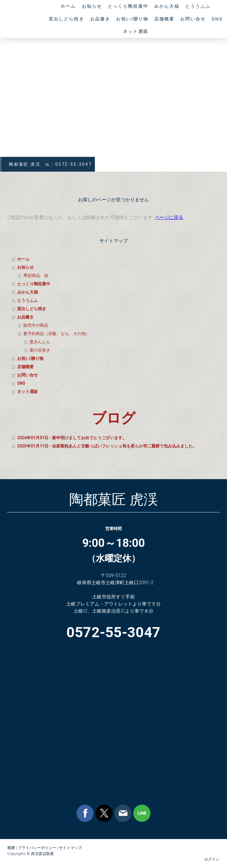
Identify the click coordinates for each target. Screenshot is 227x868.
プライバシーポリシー (37, 848)
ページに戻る (169, 217)
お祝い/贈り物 (132, 19)
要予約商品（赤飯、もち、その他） (56, 334)
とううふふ (198, 6)
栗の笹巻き (40, 350)
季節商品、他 (36, 276)
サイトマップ (70, 848)
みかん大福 (167, 6)
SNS (217, 19)
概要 (11, 848)
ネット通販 (136, 31)
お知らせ (92, 6)
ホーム (68, 6)
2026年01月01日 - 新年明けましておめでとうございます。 (72, 438)
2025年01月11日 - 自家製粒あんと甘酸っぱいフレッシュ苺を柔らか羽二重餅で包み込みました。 (107, 446)
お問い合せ (193, 19)
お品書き (100, 19)
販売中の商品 (36, 325)
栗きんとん (40, 342)
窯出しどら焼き (67, 19)
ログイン (212, 859)
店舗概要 (164, 19)
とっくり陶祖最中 (128, 6)
